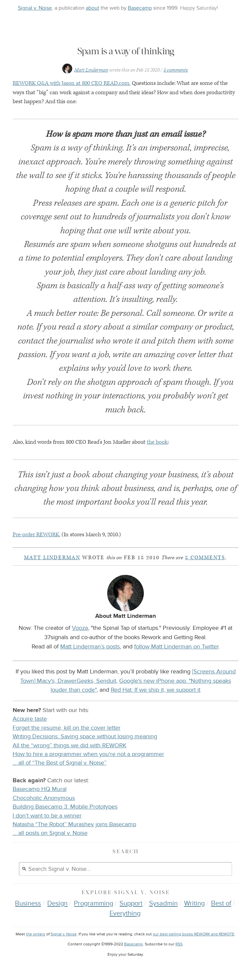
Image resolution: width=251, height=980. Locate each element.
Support (131, 903)
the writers (36, 934)
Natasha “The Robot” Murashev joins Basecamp (74, 824)
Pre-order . (36, 535)
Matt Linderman (91, 70)
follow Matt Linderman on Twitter (176, 646)
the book (157, 442)
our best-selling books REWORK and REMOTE (194, 934)
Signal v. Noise (35, 8)
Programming (94, 903)
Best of (221, 903)
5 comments (176, 70)
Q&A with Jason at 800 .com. (72, 83)
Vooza (80, 628)
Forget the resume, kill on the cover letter (67, 728)
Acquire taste (30, 719)
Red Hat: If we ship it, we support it (156, 690)
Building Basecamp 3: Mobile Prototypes (65, 807)
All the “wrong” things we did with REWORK (70, 745)
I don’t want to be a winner (47, 816)
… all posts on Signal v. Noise (50, 833)
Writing (194, 903)
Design (57, 903)
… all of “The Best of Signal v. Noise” (60, 763)
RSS (179, 944)
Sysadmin (163, 903)
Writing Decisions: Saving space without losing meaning (85, 736)
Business (28, 903)
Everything (125, 913)
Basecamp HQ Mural (40, 789)
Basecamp (140, 8)
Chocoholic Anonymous (44, 798)
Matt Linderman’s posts (90, 646)
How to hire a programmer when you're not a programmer (88, 754)
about (93, 8)
